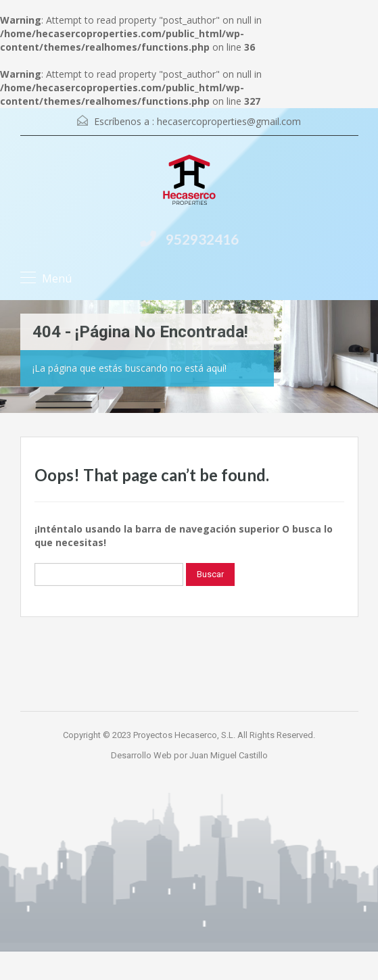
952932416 (202, 239)
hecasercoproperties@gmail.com (229, 121)
